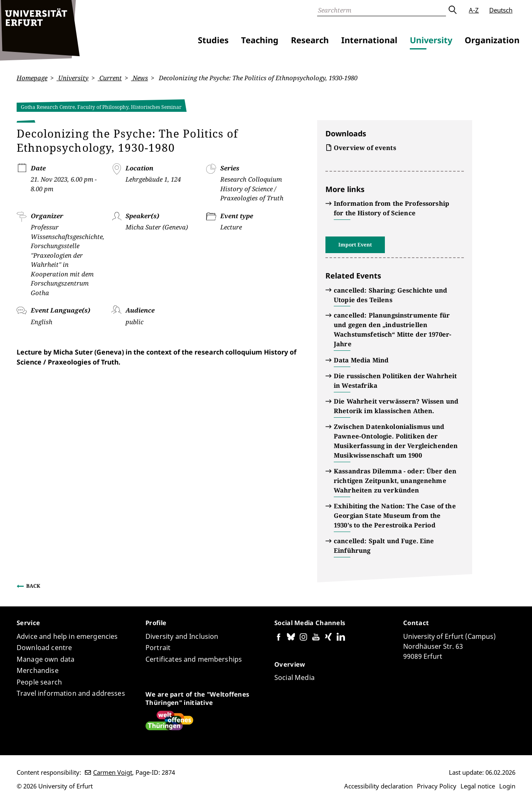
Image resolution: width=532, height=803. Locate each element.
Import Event (355, 245)
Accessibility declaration (378, 786)
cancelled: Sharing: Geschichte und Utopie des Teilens (390, 294)
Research (310, 40)
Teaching (260, 40)
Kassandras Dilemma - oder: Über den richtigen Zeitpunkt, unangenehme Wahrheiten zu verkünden (395, 480)
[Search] (382, 10)
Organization (492, 40)
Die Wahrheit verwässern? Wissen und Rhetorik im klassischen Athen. (396, 406)
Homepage (32, 78)
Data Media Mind (361, 360)
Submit (452, 10)
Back (33, 586)
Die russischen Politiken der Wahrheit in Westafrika (395, 381)
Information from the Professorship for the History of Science (392, 208)
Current (110, 78)
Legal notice (478, 786)
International (369, 40)
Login (507, 786)
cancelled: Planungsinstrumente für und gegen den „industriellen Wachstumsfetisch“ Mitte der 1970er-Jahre (393, 329)
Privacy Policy (437, 786)
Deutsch (501, 10)
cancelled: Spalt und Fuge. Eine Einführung (384, 546)
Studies (213, 40)
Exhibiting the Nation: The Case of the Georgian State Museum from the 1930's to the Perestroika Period (395, 515)
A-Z (474, 10)
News (139, 78)
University (431, 40)
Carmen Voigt (113, 772)
